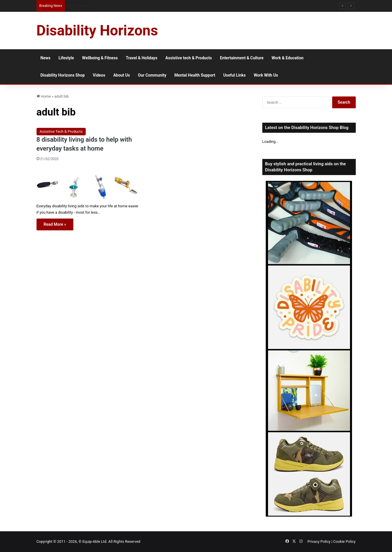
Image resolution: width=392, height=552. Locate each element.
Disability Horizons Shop (63, 75)
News (46, 58)
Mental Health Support (195, 75)
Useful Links (234, 75)
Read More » (55, 224)
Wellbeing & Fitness (100, 58)
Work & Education (287, 58)
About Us (122, 75)
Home (44, 96)
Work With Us (266, 75)
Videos (99, 75)
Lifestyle (66, 58)
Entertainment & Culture (242, 58)
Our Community (152, 75)
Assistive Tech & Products (61, 131)
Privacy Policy (319, 541)
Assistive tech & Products (189, 58)
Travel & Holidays (141, 58)
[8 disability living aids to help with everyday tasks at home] (88, 183)
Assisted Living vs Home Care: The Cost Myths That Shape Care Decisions (124, 6)
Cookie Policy (345, 541)
